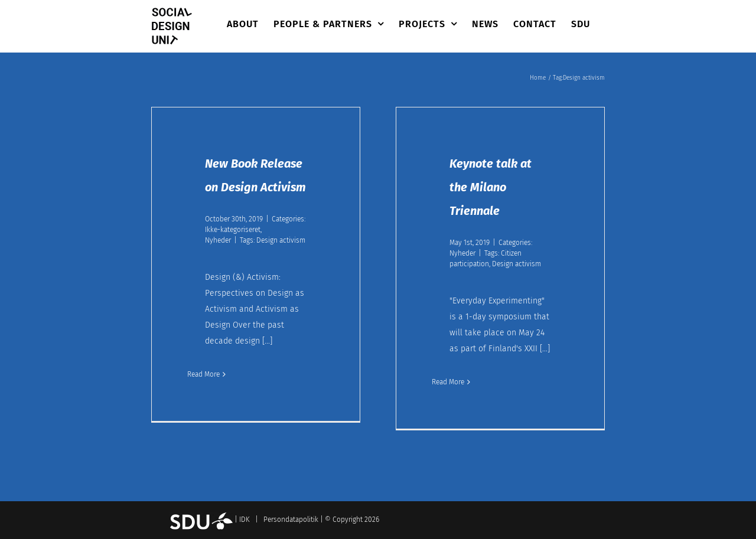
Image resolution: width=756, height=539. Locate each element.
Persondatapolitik (291, 520)
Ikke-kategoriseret (233, 230)
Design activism (281, 240)
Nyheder (218, 240)
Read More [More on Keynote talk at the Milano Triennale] (448, 382)
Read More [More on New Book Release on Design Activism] (203, 374)
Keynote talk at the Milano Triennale (491, 187)
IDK (245, 520)
